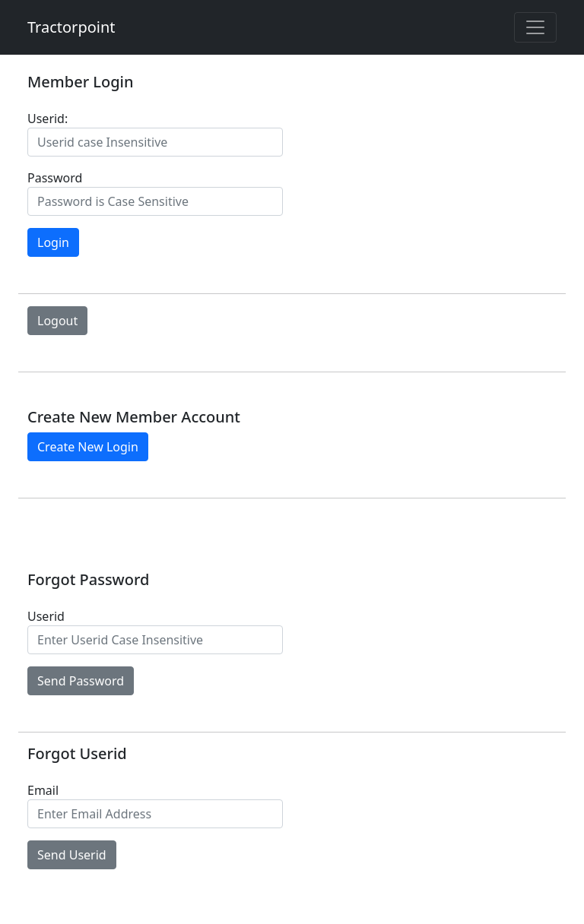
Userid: (48, 119)
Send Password (81, 681)
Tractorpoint (71, 27)
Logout (57, 321)
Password (55, 178)
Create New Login (88, 447)
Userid (46, 616)
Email (43, 790)
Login (53, 242)
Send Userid (72, 855)
